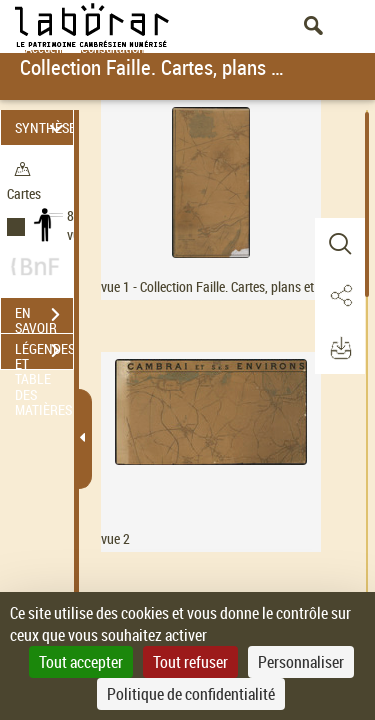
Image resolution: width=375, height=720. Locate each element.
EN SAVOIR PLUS (44, 317)
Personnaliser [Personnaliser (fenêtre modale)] (301, 662)
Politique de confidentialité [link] (191, 694)
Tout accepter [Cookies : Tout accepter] (81, 662)
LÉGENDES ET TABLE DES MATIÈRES (44, 353)
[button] (340, 244)
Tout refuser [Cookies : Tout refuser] (190, 662)
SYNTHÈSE (44, 127)
